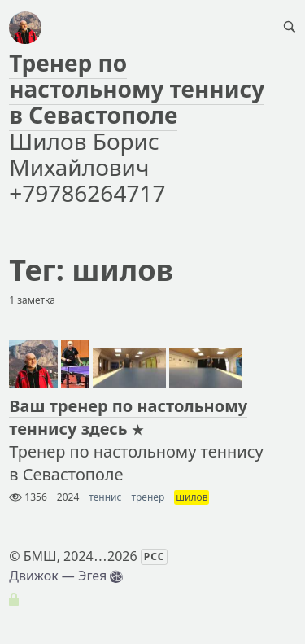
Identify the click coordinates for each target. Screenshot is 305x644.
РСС (155, 556)
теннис (105, 497)
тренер (148, 497)
